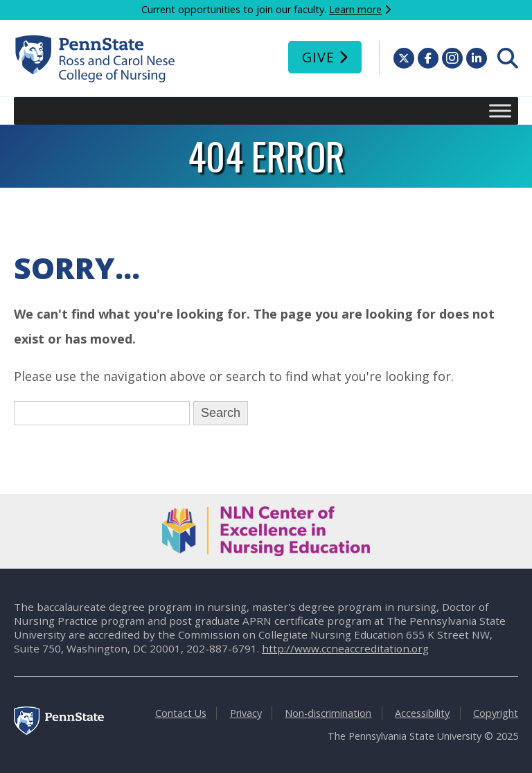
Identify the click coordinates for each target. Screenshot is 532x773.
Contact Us (181, 713)
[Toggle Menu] (500, 110)
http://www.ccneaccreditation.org (345, 648)
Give (318, 57)
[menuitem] (508, 58)
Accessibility (422, 713)
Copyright (496, 713)
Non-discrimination (328, 713)
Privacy (246, 713)
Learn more (355, 9)
